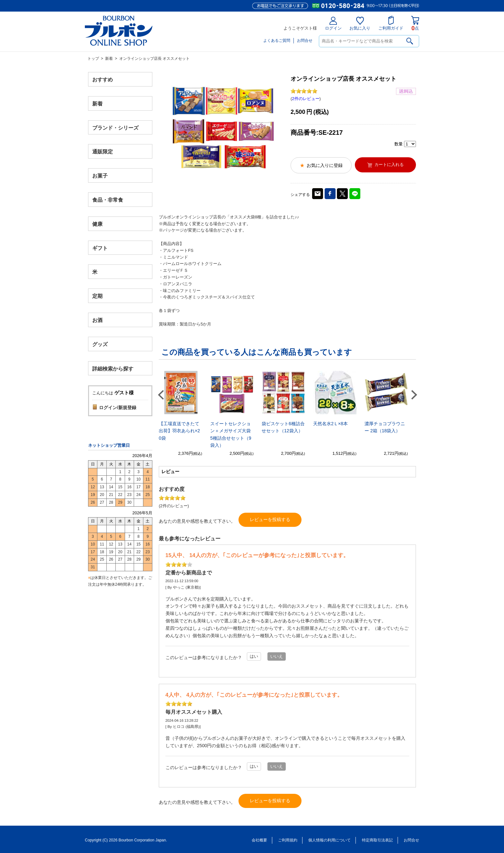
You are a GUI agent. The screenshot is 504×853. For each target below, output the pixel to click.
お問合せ (305, 41)
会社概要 (259, 840)
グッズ (100, 344)
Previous (161, 395)
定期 (97, 296)
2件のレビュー (306, 99)
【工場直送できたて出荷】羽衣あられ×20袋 (179, 431)
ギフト (100, 248)
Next (414, 395)
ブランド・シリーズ (115, 128)
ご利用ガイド (391, 23)
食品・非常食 (108, 200)
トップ (93, 59)
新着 (109, 59)
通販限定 (103, 152)
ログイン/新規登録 (118, 408)
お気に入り (360, 24)
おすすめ (103, 80)
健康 (97, 224)
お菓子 (100, 176)
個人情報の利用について (329, 840)
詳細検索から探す (113, 368)
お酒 (97, 320)
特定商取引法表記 (377, 840)
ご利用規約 (288, 840)
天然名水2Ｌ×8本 (330, 424)
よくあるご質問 (277, 41)
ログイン (333, 24)
